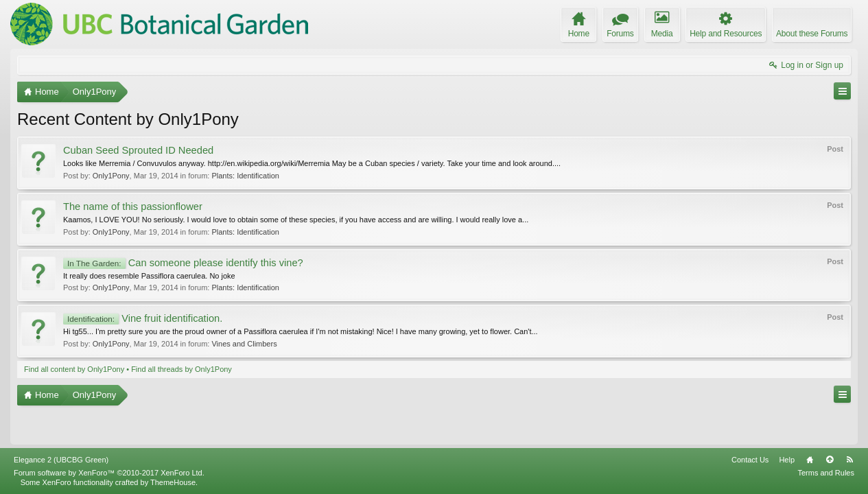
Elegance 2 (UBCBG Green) (61, 460)
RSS (849, 460)
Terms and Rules (826, 473)
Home (810, 460)
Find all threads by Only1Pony (181, 369)
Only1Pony (111, 176)
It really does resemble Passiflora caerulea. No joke (149, 276)
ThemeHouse (173, 482)
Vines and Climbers (244, 344)
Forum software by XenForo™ (109, 473)
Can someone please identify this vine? (183, 263)
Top (830, 460)
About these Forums (812, 34)
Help (787, 460)
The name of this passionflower (133, 207)
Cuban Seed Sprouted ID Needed (138, 150)
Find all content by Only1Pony (74, 369)
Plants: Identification (245, 176)
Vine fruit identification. (143, 318)
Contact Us (750, 460)
